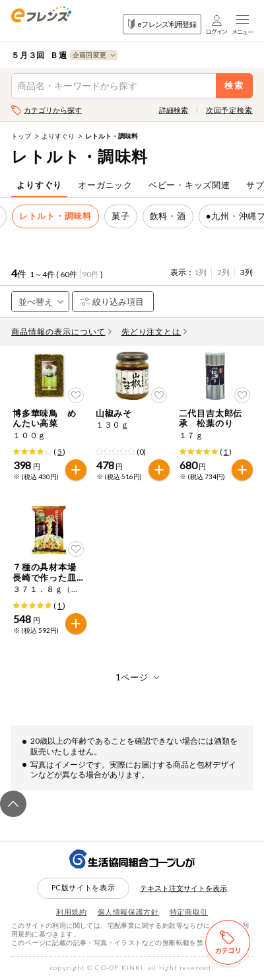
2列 (223, 272)
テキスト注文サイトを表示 (183, 888)
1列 (200, 272)
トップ (21, 136)
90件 (90, 274)
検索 (235, 85)
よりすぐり (58, 136)
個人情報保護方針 (128, 912)
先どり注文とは (154, 332)
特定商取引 (189, 912)
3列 (247, 272)
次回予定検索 (229, 110)
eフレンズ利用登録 (162, 24)
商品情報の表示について (61, 332)
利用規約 (72, 912)
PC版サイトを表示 (83, 887)
